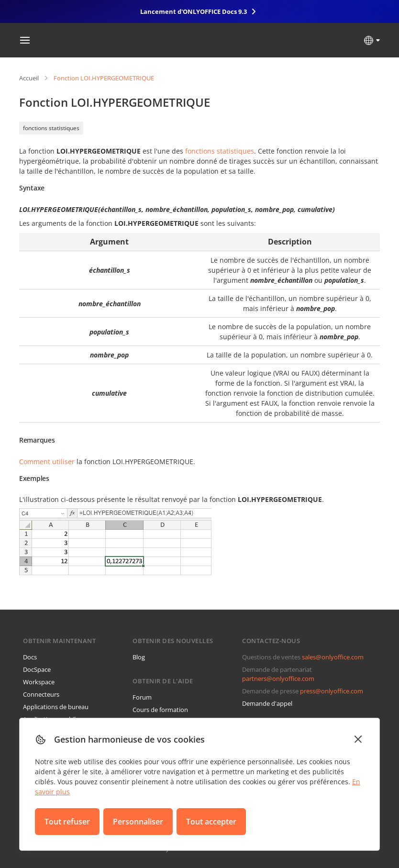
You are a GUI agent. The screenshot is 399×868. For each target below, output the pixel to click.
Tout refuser (67, 822)
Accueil (29, 78)
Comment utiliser (47, 462)
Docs (30, 657)
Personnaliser (138, 822)
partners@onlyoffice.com (278, 679)
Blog (139, 657)
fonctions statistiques (51, 128)
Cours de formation (160, 710)
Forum (142, 697)
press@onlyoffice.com (332, 691)
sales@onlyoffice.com (333, 657)
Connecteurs (41, 694)
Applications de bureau (56, 707)
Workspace (39, 682)
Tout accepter (211, 822)
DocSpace (37, 669)
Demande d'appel (267, 703)
